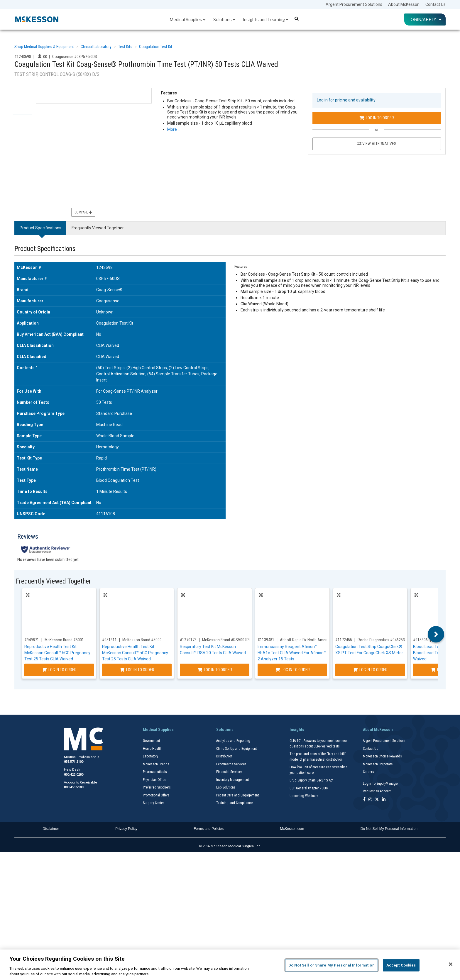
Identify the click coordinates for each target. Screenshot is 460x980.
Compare (83, 212)
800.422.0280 (74, 775)
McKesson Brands (156, 764)
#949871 (32, 640)
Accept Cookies (401, 965)
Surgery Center (153, 803)
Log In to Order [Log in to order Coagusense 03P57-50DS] (377, 118)
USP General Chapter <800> (309, 788)
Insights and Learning (266, 20)
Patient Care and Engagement (237, 795)
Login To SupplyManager (381, 784)
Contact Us (436, 4)
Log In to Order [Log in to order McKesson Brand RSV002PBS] (215, 670)
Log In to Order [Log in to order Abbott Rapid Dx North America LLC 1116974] (292, 670)
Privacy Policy (126, 829)
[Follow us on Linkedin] (384, 800)
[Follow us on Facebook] (364, 800)
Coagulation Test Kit (156, 47)
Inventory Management (232, 780)
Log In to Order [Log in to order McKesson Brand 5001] (59, 670)
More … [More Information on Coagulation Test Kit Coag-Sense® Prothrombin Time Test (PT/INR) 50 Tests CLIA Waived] (174, 129)
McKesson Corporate (378, 764)
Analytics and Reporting (233, 741)
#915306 (420, 640)
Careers (368, 772)
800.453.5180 (74, 787)
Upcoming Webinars (304, 796)
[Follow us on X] (377, 800)
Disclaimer (51, 829)
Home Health (152, 749)
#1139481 (266, 640)
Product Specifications (40, 228)
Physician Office (154, 780)
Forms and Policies (209, 829)
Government (151, 741)
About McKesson (404, 4)
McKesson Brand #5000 (142, 640)
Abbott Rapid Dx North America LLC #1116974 (318, 640)
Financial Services (229, 772)
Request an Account (377, 791)
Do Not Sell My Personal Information (389, 829)
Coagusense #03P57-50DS (75, 57)
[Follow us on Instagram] (370, 800)
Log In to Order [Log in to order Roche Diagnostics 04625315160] (370, 670)
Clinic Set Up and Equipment (236, 749)
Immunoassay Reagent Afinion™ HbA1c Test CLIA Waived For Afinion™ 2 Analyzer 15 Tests (292, 653)
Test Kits (125, 47)
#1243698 (23, 57)
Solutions (224, 20)
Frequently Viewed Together (98, 228)
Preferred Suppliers (157, 787)
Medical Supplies (188, 20)
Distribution (224, 756)
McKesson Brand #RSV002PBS (228, 640)
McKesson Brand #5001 (64, 640)
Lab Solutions (226, 787)
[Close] (451, 964)
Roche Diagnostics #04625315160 (386, 640)
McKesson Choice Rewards (382, 756)
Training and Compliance (234, 803)
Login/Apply (425, 20)
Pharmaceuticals (155, 772)
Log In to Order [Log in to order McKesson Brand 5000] (137, 670)
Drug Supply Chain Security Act (311, 780)
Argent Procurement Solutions (354, 4)
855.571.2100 (74, 762)
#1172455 (344, 640)
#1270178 (188, 640)
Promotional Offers (156, 795)
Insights (297, 730)
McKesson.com (292, 829)
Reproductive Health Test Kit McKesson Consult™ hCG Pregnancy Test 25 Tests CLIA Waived (57, 653)
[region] (230, 965)
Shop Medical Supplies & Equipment (44, 47)
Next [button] (436, 634)
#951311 (109, 640)
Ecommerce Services (231, 764)
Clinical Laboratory (96, 47)
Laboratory (150, 756)
